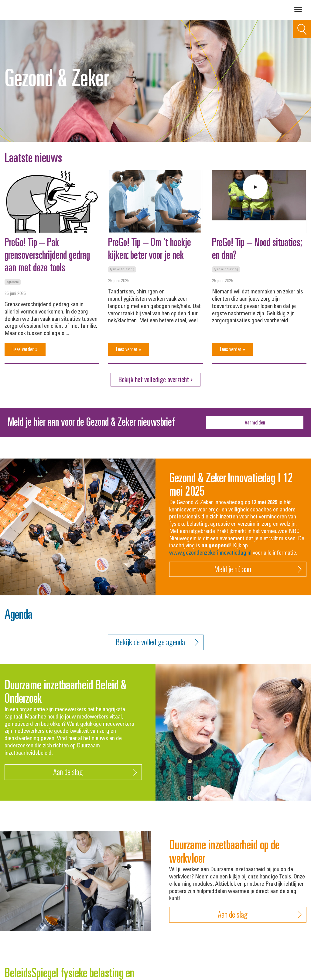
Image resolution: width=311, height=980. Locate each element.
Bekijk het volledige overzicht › (155, 379)
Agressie (13, 282)
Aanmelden (255, 422)
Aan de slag (95, 772)
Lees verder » (25, 349)
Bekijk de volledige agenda (157, 642)
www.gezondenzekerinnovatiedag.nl (210, 553)
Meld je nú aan (258, 569)
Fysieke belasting (122, 269)
